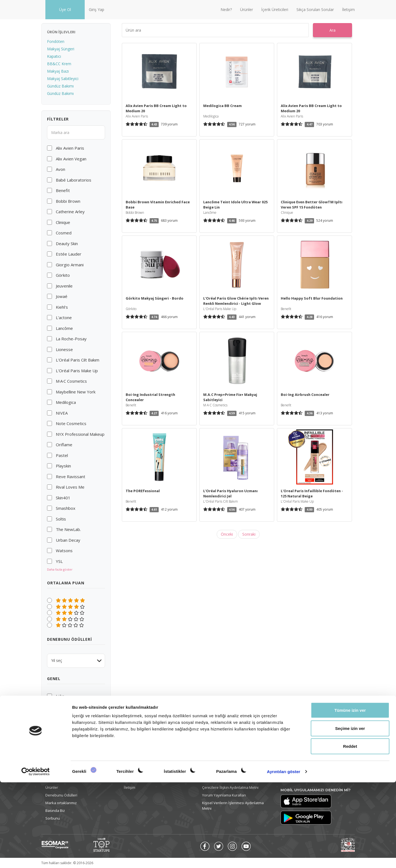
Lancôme (64, 328)
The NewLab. (68, 529)
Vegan (62, 714)
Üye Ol (65, 9)
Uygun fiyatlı (68, 702)
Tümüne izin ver (350, 796)
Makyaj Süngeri (61, 49)
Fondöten (56, 41)
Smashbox (66, 508)
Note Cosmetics (71, 423)
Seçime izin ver (350, 814)
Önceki (227, 534)
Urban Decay (68, 540)
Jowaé (62, 296)
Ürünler (247, 9)
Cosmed (64, 233)
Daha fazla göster (60, 569)
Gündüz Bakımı (60, 86)
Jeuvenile (64, 286)
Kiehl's (62, 307)
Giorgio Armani (70, 265)
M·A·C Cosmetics (71, 381)
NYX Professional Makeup (80, 434)
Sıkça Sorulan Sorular (315, 9)
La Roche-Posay (71, 339)
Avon (61, 169)
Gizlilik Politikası (215, 780)
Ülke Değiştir (291, 780)
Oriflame (64, 445)
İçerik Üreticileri (275, 9)
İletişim (348, 9)
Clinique (63, 222)
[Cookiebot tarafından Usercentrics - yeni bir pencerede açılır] (36, 857)
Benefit (63, 190)
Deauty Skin (67, 243)
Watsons (64, 551)
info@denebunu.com (303, 772)
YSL (59, 561)
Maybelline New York (76, 392)
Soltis (61, 519)
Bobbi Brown (68, 201)
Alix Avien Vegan (71, 159)
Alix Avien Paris (70, 148)
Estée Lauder (69, 254)
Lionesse (64, 349)
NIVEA (62, 413)
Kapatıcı (54, 56)
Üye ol (51, 772)
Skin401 (63, 498)
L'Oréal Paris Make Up (77, 371)
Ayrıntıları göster (284, 857)
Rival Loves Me (70, 487)
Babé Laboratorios (74, 180)
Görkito (63, 275)
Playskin (63, 466)
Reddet (350, 832)
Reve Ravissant (71, 477)
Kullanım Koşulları (217, 772)
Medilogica (66, 402)
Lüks (60, 696)
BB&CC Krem (59, 64)
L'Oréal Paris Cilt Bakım (78, 360)
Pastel (62, 455)
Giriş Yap (97, 9)
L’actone (64, 317)
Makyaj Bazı (58, 71)
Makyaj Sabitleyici (63, 79)
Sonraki (249, 534)
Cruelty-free (67, 708)
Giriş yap (53, 780)
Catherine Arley (70, 212)
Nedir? (226, 9)
